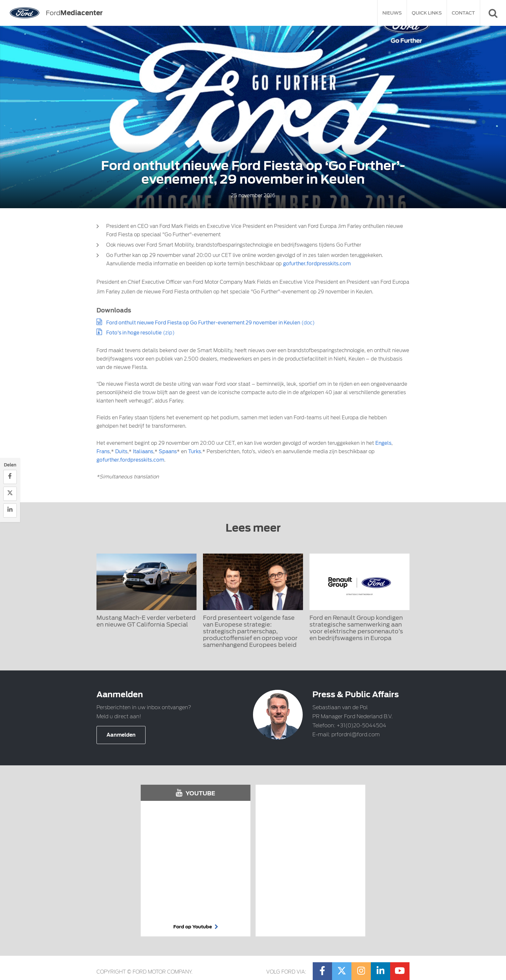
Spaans (168, 452)
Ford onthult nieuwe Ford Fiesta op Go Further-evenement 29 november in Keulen (203, 323)
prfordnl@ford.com (356, 735)
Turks (195, 452)
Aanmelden (121, 735)
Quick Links (427, 13)
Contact (463, 13)
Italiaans (143, 452)
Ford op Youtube (196, 927)
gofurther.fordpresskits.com (317, 264)
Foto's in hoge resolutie (134, 333)
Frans (103, 452)
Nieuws (392, 13)
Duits (121, 452)
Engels (383, 443)
